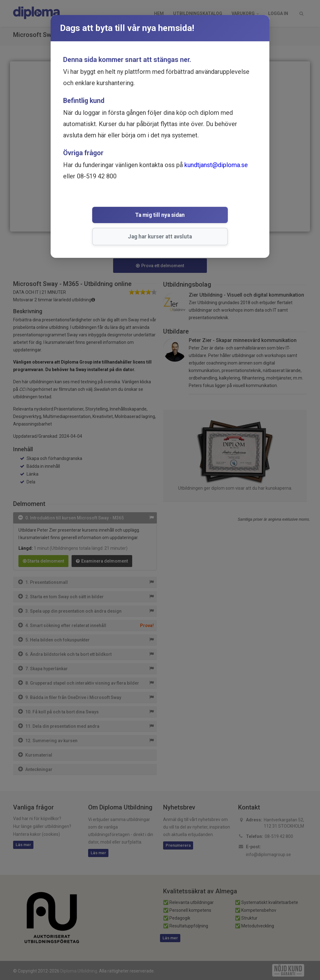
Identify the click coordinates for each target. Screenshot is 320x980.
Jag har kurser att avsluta (197, 216)
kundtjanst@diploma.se (216, 165)
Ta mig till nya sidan (115, 216)
